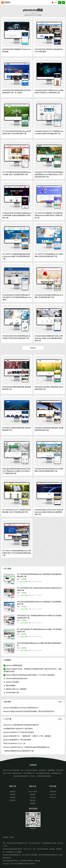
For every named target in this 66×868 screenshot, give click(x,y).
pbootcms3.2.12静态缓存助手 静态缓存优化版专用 (21, 725)
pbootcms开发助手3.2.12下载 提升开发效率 (18, 732)
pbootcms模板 (24, 582)
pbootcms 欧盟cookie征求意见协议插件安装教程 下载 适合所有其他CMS (29, 711)
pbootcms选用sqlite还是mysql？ (16, 678)
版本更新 (33, 800)
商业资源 (13, 800)
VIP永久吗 (53, 797)
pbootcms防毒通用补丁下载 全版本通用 (17, 740)
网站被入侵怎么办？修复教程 (15, 689)
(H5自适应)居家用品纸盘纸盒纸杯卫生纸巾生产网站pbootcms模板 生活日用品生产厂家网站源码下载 (16, 471)
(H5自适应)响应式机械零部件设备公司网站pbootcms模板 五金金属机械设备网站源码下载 (49, 338)
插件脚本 (33, 794)
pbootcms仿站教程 (11, 682)
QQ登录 (55, 3)
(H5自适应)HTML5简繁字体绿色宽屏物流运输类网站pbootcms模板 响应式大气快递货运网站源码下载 (49, 174)
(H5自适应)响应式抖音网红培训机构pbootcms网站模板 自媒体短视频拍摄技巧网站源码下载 (17, 215)
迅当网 (12, 837)
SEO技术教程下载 (11, 693)
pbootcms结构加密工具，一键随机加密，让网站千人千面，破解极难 (27, 736)
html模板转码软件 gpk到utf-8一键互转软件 (18, 729)
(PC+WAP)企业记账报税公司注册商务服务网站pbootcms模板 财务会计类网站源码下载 (49, 215)
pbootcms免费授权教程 (13, 665)
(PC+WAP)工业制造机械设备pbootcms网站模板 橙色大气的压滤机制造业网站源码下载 (17, 553)
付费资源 (13, 794)
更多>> (61, 702)
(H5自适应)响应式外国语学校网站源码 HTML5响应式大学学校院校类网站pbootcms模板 (17, 297)
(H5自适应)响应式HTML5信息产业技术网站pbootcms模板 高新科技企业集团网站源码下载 (49, 512)
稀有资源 (13, 797)
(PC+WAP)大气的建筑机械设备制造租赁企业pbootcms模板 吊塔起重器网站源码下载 (16, 256)
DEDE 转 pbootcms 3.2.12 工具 (14, 743)
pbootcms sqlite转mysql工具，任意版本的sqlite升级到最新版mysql (26, 747)
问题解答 (33, 803)
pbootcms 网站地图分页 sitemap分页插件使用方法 (21, 708)
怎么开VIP (53, 794)
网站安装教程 (10, 686)
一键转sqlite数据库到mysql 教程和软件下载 (18, 751)
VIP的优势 (53, 792)
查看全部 (33, 348)
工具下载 (33, 797)
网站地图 (37, 861)
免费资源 (13, 792)
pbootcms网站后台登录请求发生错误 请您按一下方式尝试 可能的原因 (29, 675)
